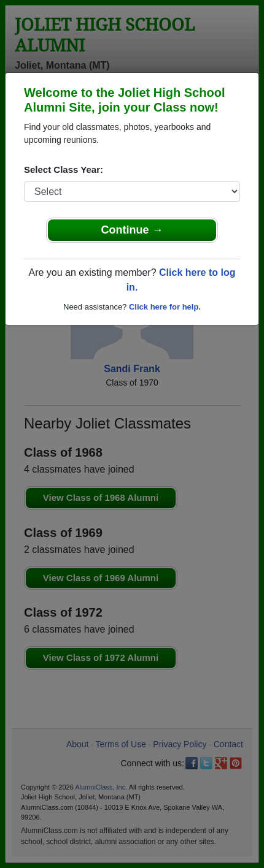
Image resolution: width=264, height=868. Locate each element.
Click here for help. (165, 307)
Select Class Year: (64, 169)
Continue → (132, 230)
